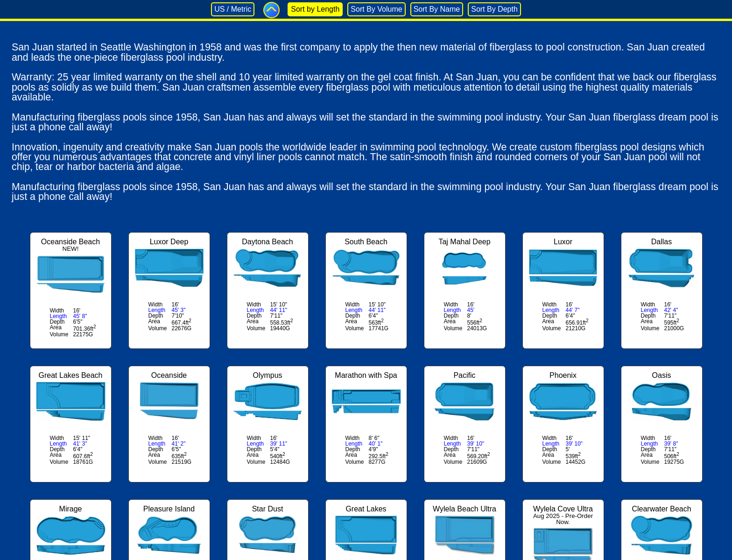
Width (57, 311)
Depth (57, 322)
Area (56, 327)
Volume (59, 334)
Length (59, 316)
